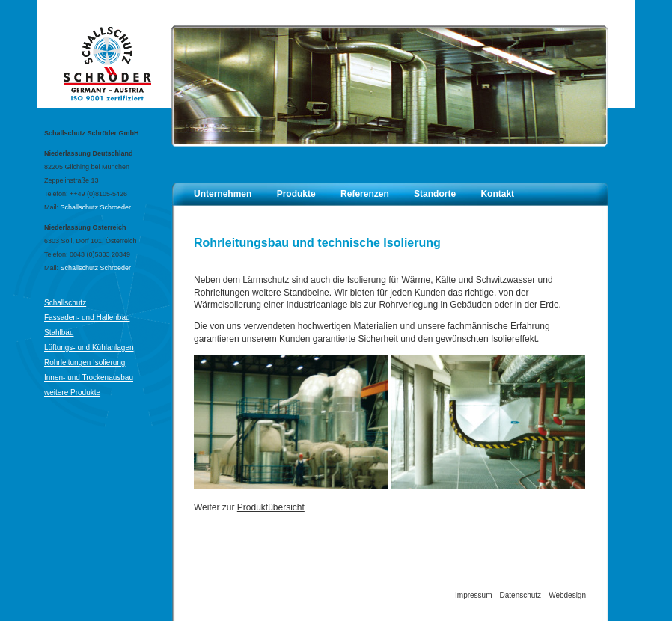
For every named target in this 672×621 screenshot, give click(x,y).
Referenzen (365, 194)
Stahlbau (59, 333)
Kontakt (497, 194)
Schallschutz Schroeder (96, 207)
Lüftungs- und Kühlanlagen (89, 348)
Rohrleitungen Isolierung (85, 362)
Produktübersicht (271, 507)
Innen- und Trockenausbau (89, 377)
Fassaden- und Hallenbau (87, 318)
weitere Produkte (72, 392)
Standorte (435, 194)
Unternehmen (223, 194)
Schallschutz (65, 303)
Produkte (296, 194)
